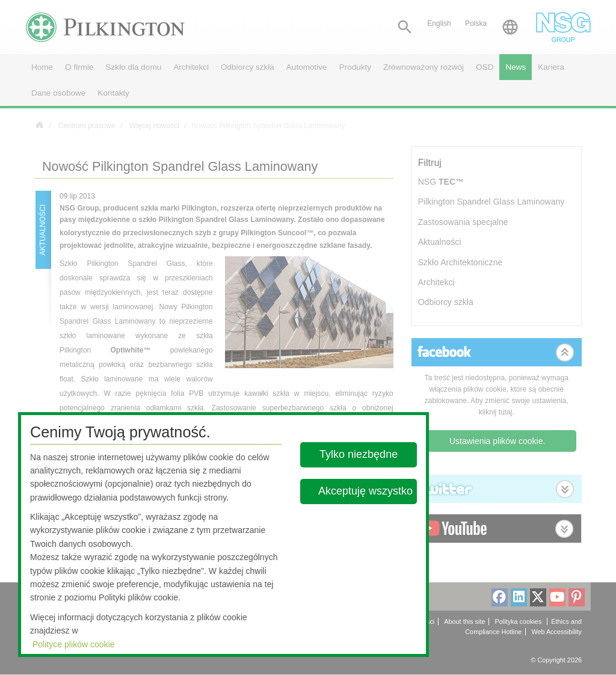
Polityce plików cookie (74, 644)
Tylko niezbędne (359, 454)
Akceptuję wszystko (365, 491)
